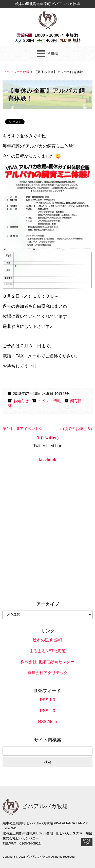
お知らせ (21, 401)
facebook (48, 460)
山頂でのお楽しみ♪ (76, 429)
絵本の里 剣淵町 (47, 640)
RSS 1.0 (48, 700)
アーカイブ (48, 604)
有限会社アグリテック (48, 673)
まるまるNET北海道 (48, 651)
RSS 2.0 (48, 711)
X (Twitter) (48, 438)
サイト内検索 (48, 740)
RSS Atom (48, 722)
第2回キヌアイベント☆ (23, 429)
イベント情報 (49, 401)
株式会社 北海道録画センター (47, 662)
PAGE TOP (87, 842)
